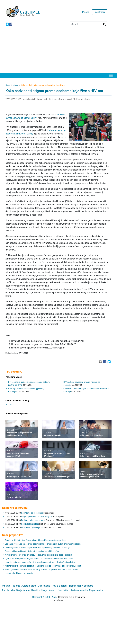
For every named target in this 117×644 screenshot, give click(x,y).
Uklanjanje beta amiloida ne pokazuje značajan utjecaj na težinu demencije (37, 548)
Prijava (85, 12)
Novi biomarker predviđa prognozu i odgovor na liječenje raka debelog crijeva (38, 555)
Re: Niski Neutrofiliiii (30, 524)
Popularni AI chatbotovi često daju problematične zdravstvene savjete (35, 540)
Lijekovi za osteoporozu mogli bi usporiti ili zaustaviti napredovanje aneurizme (39, 559)
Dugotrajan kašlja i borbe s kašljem (36, 517)
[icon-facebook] (11, 24)
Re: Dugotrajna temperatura (33, 520)
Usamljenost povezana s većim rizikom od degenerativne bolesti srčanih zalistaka (40, 562)
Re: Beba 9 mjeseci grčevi (32, 528)
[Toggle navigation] (111, 75)
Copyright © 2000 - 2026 (44, 597)
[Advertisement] (58, 52)
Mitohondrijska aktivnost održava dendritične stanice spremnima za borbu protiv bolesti (43, 566)
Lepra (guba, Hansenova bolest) (19, 573)
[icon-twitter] (7, 24)
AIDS (10, 405)
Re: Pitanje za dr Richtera (32, 513)
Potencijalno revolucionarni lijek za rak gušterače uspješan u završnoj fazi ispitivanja (42, 570)
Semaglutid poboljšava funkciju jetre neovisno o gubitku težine (32, 551)
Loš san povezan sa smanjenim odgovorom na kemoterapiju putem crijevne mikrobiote (43, 544)
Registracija (100, 12)
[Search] (86, 24)
